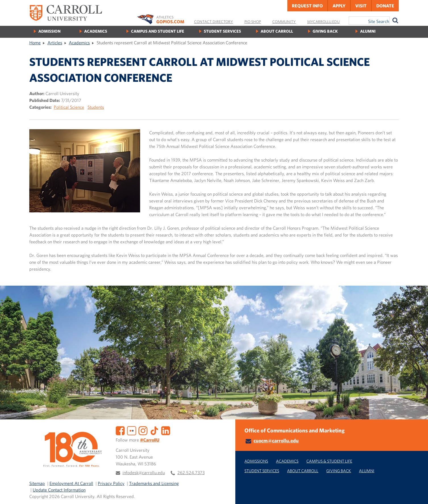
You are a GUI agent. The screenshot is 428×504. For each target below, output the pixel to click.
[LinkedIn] (166, 430)
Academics (96, 31)
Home (35, 43)
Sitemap (37, 483)
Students (96, 107)
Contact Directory (214, 22)
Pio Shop (253, 22)
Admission (49, 31)
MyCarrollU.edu (323, 22)
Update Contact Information (59, 490)
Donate (385, 6)
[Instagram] (143, 430)
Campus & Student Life (329, 461)
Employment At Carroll (71, 483)
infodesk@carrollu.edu (144, 472)
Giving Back (325, 31)
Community (284, 22)
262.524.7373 (191, 472)
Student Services (222, 31)
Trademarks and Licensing (154, 483)
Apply (339, 6)
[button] (417, 493)
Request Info (307, 6)
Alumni (368, 31)
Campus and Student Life (158, 31)
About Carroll (277, 31)
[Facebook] (120, 430)
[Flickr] (132, 430)
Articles (55, 43)
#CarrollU (150, 440)
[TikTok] (154, 430)
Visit (361, 6)
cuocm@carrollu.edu (276, 441)
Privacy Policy (111, 483)
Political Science (69, 107)
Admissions (256, 461)
